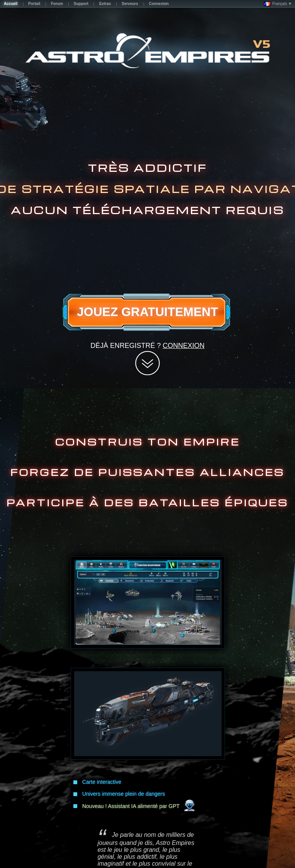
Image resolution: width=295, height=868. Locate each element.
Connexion (184, 346)
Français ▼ (278, 4)
